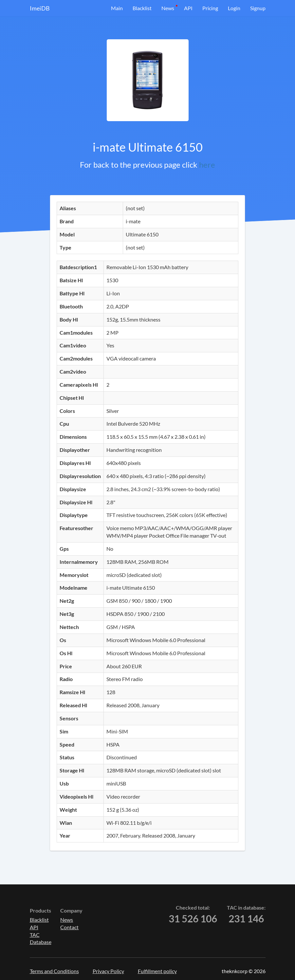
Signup (258, 8)
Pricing (210, 8)
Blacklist (142, 8)
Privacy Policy (108, 971)
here (207, 165)
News (168, 8)
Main (117, 8)
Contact (69, 927)
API (188, 8)
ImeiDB (40, 8)
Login (234, 8)
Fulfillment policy (157, 971)
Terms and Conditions (54, 971)
